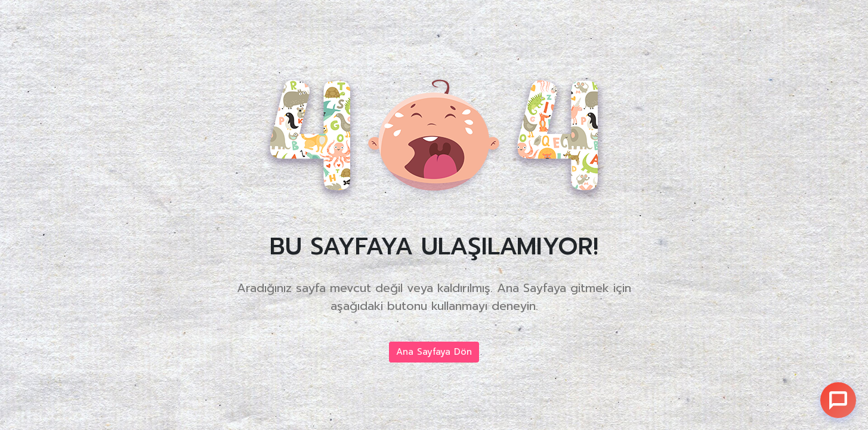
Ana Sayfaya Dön (434, 352)
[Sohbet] (838, 400)
